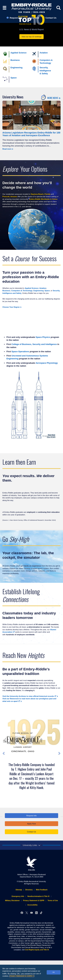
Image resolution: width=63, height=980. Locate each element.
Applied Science (32, 288)
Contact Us (31, 832)
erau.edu (31, 863)
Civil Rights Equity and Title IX (37, 950)
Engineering (39, 291)
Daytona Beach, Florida (41, 194)
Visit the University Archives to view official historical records (29, 696)
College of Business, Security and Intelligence (34, 344)
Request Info (31, 816)
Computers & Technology (22, 291)
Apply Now (31, 824)
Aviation (43, 288)
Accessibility (33, 905)
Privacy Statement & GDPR (22, 976)
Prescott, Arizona (10, 197)
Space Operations (20, 351)
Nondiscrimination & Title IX (38, 896)
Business (6, 291)
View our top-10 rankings (31, 37)
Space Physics (43, 337)
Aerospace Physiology (47, 363)
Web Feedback (42, 890)
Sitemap (19, 890)
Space (47, 291)
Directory (29, 890)
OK (54, 972)
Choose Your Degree (11, 307)
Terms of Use (53, 901)
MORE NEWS (53, 98)
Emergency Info (18, 896)
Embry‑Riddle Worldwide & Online (43, 199)
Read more (7, 149)
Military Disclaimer (12, 901)
